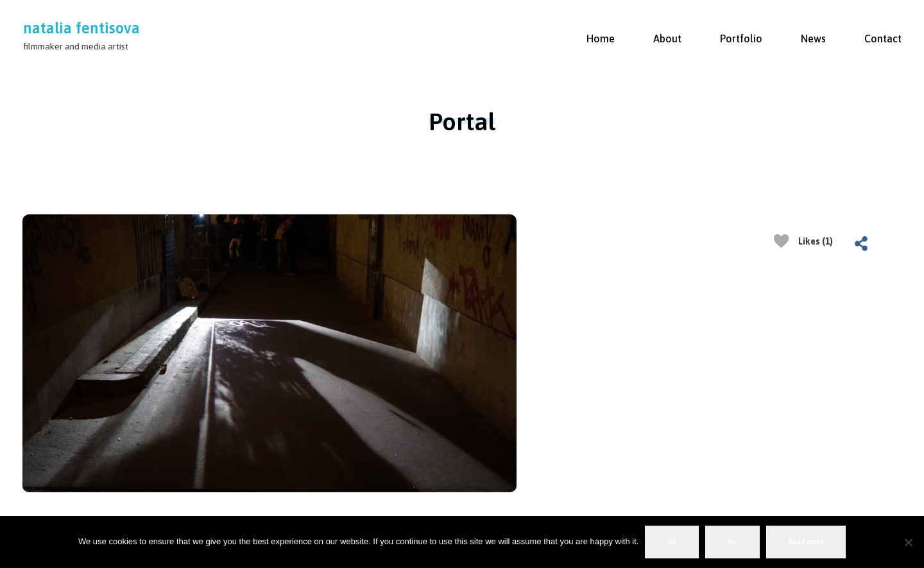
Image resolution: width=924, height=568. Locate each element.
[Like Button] (781, 241)
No (732, 542)
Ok (672, 542)
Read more (806, 542)
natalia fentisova (81, 28)
